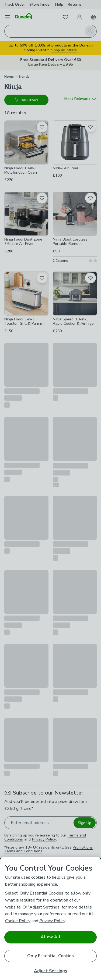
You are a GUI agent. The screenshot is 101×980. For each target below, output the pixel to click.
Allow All (50, 937)
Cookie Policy (18, 921)
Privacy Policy (52, 921)
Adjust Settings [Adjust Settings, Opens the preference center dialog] (50, 971)
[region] (50, 918)
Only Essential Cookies (50, 956)
